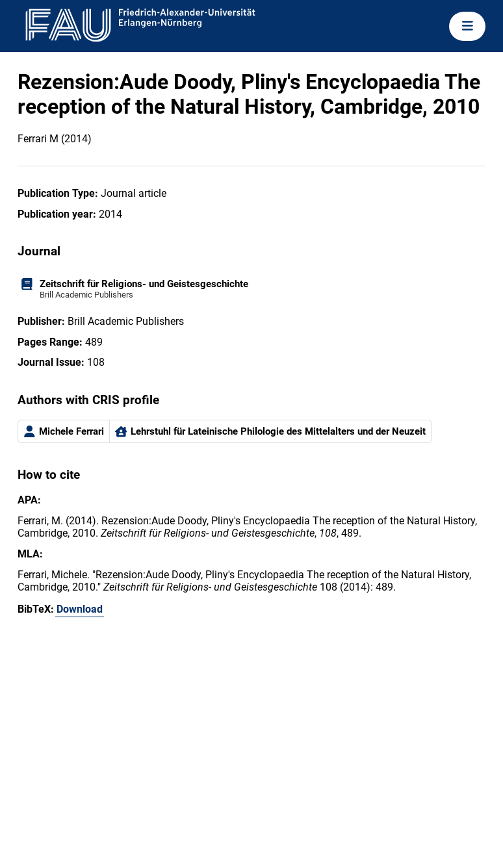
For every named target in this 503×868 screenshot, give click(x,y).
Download (80, 609)
